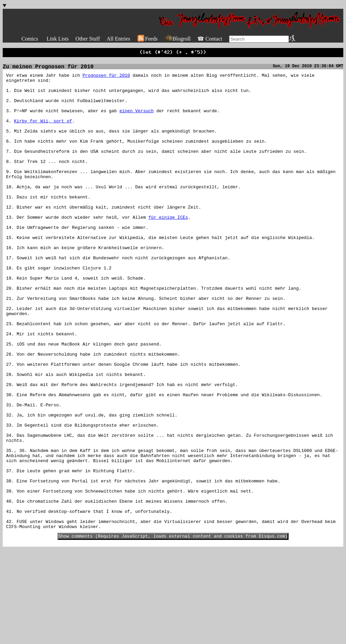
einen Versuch (136, 121)
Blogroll (178, 39)
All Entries (118, 39)
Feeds (147, 39)
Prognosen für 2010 (106, 78)
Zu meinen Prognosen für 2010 (48, 69)
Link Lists (58, 39)
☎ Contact (210, 39)
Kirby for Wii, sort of (43, 133)
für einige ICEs (168, 249)
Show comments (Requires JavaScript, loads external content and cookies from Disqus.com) (173, 630)
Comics (30, 39)
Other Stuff (88, 39)
